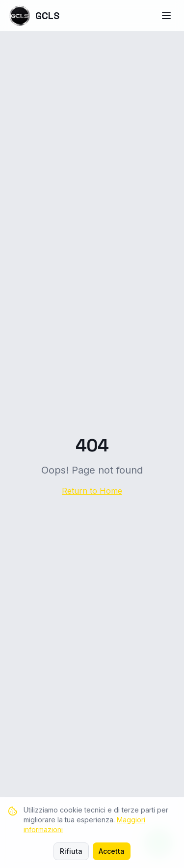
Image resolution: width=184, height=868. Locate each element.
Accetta (112, 851)
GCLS (34, 16)
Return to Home (92, 491)
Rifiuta (71, 851)
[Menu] (166, 16)
